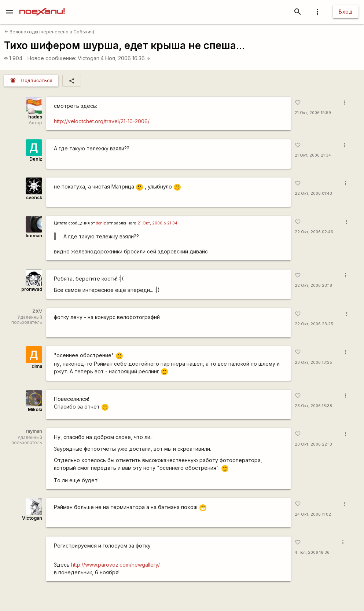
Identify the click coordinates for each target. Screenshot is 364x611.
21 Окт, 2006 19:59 (313, 113)
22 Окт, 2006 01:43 (313, 193)
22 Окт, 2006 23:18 (313, 286)
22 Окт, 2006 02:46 (314, 232)
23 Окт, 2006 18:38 (313, 406)
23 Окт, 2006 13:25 (313, 363)
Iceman (34, 236)
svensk (34, 197)
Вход (346, 12)
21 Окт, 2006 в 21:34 (157, 223)
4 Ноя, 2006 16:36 (125, 58)
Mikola (35, 409)
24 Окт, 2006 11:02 (313, 514)
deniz (101, 223)
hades (35, 117)
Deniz (36, 159)
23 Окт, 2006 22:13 (313, 444)
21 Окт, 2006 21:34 (313, 155)
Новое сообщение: (52, 58)
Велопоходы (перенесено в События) (49, 32)
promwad (32, 289)
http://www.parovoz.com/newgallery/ (115, 565)
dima (37, 366)
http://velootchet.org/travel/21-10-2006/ (102, 121)
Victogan (89, 58)
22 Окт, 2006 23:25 (314, 324)
